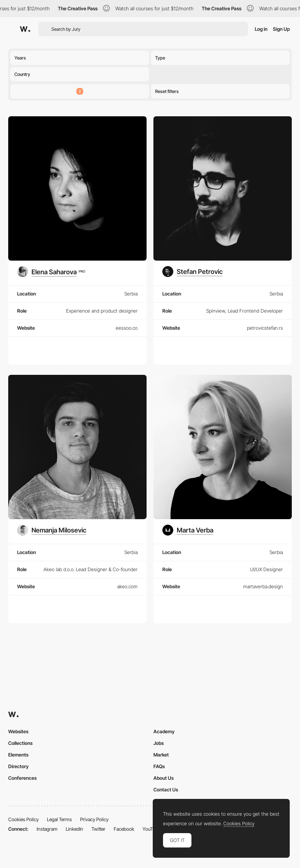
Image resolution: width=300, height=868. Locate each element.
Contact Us (166, 790)
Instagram (47, 829)
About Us (164, 778)
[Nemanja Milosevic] (52, 530)
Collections (20, 743)
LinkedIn (74, 829)
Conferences (22, 778)
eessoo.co (127, 328)
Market (161, 755)
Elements (18, 755)
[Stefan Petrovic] (192, 272)
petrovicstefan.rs (265, 328)
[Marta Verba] (188, 530)
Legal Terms (59, 819)
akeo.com (127, 586)
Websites (18, 731)
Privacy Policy (94, 819)
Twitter (98, 829)
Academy (164, 731)
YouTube (151, 829)
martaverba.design (263, 586)
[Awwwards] (25, 29)
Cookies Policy (23, 819)
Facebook (124, 829)
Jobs (159, 743)
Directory (18, 766)
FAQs (159, 766)
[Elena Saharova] (51, 272)
